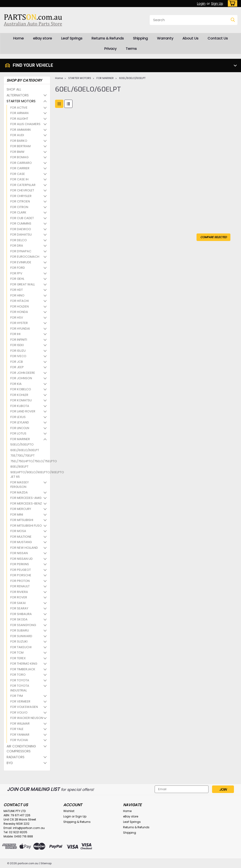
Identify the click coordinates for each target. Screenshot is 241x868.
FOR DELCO (19, 240)
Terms (131, 49)
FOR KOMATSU (21, 400)
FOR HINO (17, 295)
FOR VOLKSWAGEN (24, 707)
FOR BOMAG (19, 157)
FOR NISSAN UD (22, 559)
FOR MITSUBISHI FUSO (26, 526)
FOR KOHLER (19, 395)
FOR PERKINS (20, 564)
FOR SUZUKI (19, 641)
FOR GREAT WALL (23, 284)
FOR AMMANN (20, 130)
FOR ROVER (19, 597)
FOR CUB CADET (22, 218)
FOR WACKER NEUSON (27, 718)
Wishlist (69, 811)
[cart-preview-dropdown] (231, 3)
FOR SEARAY (19, 608)
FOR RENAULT (20, 586)
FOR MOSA (18, 531)
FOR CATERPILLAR (23, 185)
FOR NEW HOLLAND (24, 548)
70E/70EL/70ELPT (22, 456)
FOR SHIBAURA (21, 614)
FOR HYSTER (19, 323)
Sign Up (217, 4)
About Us (190, 38)
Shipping (140, 38)
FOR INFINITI (19, 340)
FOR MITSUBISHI (22, 520)
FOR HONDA (19, 312)
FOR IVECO (18, 356)
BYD (10, 763)
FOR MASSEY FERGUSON (20, 485)
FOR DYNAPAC (21, 251)
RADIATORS (16, 757)
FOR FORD (18, 268)
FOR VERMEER (20, 701)
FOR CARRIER (20, 168)
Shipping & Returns (77, 822)
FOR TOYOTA (20, 680)
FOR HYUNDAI (20, 329)
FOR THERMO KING (24, 664)
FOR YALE (17, 729)
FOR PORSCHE (21, 575)
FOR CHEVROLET (22, 190)
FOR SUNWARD (21, 636)
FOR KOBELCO (21, 389)
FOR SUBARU (20, 630)
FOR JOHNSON (21, 378)
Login (201, 4)
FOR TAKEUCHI (21, 647)
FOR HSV (17, 318)
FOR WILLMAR (20, 724)
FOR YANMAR (20, 735)
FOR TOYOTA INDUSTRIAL (20, 688)
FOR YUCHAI (19, 740)
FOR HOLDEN (20, 306)
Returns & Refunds (108, 38)
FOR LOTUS (18, 433)
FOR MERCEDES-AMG (26, 498)
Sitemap (46, 863)
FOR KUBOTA (20, 406)
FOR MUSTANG (21, 542)
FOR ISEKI (17, 345)
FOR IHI (15, 334)
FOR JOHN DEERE (23, 373)
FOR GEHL (17, 279)
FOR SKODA (19, 619)
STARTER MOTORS (21, 101)
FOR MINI (17, 515)
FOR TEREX (18, 658)
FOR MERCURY (21, 509)
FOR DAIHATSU (21, 235)
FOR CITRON (19, 207)
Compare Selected (213, 237)
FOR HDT (17, 290)
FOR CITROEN (20, 201)
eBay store (42, 38)
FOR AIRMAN (19, 113)
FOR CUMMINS (21, 223)
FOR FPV (16, 273)
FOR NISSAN (19, 553)
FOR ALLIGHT (19, 119)
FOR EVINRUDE (21, 262)
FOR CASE (18, 174)
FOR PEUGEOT (21, 570)
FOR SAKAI (18, 603)
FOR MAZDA (19, 492)
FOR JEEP (17, 367)
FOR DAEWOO (21, 229)
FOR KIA (16, 384)
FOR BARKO (19, 141)
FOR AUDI (17, 135)
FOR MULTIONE (21, 537)
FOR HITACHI (20, 301)
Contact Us (218, 38)
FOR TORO (18, 675)
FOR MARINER (20, 439)
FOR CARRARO (21, 163)
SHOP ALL (14, 89)
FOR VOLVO (19, 712)
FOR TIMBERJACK (23, 669)
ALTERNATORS (18, 95)
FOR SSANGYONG (23, 625)
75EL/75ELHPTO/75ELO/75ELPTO (28, 461)
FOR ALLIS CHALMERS (25, 124)
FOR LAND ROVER (23, 411)
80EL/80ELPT (19, 467)
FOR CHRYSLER (21, 196)
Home (18, 38)
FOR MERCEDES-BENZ (26, 503)
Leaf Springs (72, 38)
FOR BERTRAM (20, 146)
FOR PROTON (20, 581)
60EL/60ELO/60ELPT (25, 450)
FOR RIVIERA (19, 592)
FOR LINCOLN (20, 428)
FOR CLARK (18, 212)
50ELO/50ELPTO (22, 444)
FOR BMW (17, 152)
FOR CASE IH (19, 179)
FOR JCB (17, 362)
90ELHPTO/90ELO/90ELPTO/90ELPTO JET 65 (28, 475)
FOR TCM (17, 653)
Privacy (110, 49)
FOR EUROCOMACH (25, 257)
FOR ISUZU (18, 351)
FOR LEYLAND (20, 422)
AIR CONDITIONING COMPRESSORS (21, 749)
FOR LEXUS (18, 417)
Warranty (165, 38)
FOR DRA (17, 246)
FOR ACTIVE (19, 108)
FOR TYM (17, 696)
